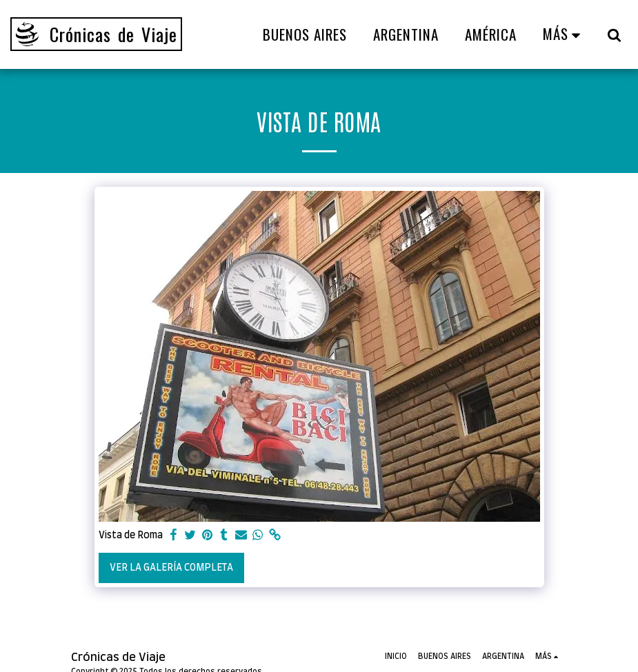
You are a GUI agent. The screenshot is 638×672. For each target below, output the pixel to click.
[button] (614, 34)
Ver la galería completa (171, 568)
